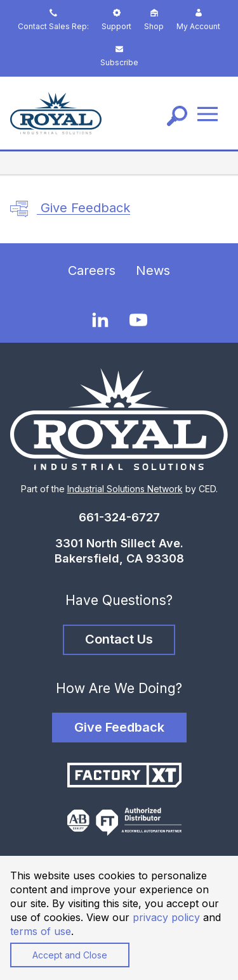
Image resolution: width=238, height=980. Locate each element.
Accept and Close (70, 955)
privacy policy (166, 917)
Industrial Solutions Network (125, 489)
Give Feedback (70, 209)
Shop (154, 20)
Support (116, 20)
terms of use (41, 931)
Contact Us (119, 639)
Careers (92, 270)
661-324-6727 (119, 517)
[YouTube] (138, 320)
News (153, 270)
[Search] (177, 116)
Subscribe (119, 56)
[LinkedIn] (100, 319)
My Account (198, 20)
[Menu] (208, 113)
